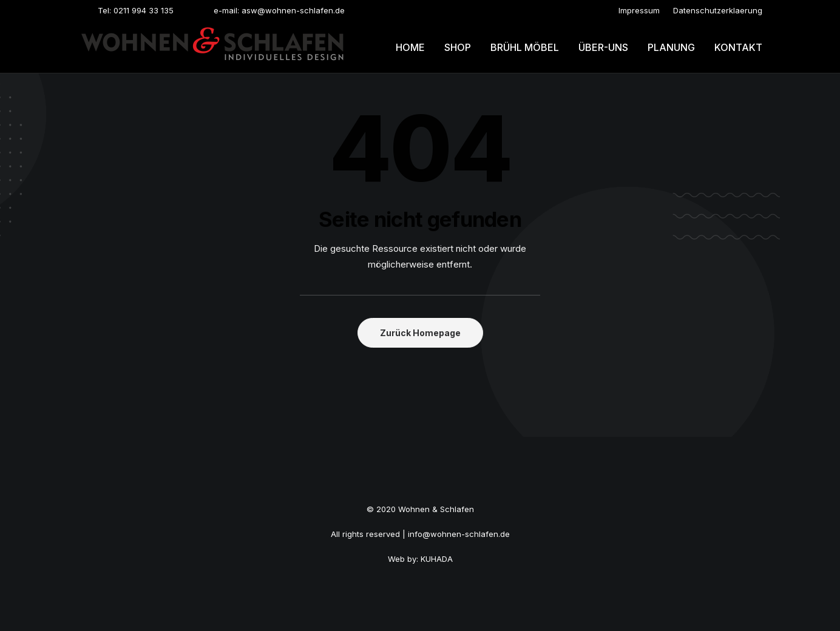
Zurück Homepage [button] (420, 333)
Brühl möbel (525, 47)
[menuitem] (639, 10)
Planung (671, 47)
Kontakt (738, 47)
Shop (458, 47)
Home (410, 47)
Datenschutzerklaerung (718, 10)
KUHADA (437, 559)
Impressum (639, 10)
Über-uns (603, 47)
